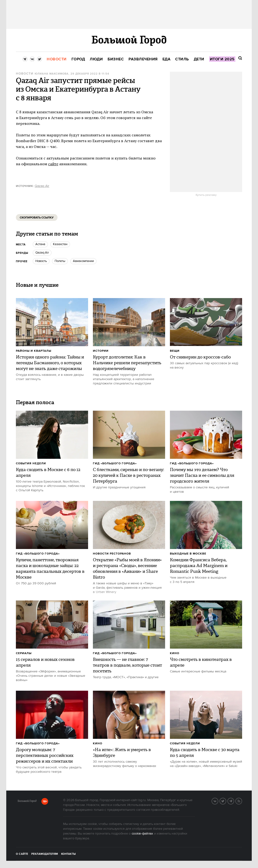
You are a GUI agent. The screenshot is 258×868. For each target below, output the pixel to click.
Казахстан (60, 244)
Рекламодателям (45, 854)
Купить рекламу (206, 195)
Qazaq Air (42, 186)
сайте (53, 164)
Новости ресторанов (112, 554)
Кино (175, 653)
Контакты (69, 854)
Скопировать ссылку (37, 218)
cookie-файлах (142, 834)
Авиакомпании (83, 261)
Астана (40, 244)
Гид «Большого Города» (115, 463)
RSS (242, 801)
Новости (25, 74)
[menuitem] (57, 59)
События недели (31, 463)
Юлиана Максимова (52, 74)
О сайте (22, 854)
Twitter (226, 801)
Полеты (60, 261)
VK (218, 801)
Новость (41, 261)
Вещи (175, 351)
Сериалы (24, 653)
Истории (101, 351)
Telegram (234, 801)
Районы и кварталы (34, 351)
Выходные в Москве (188, 554)
